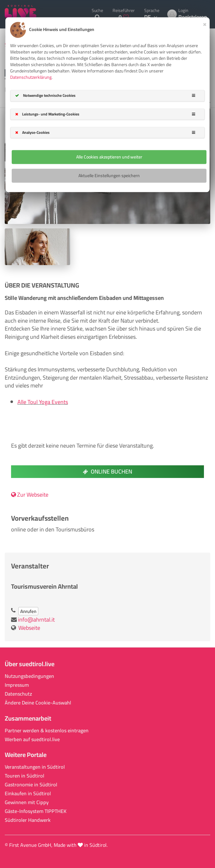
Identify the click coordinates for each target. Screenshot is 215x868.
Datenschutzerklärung (31, 77)
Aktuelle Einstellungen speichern (109, 176)
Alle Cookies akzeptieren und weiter (109, 157)
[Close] (205, 24)
